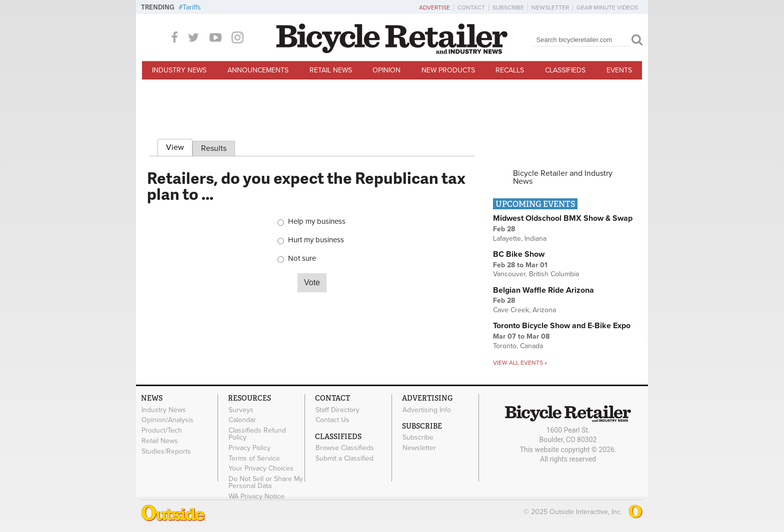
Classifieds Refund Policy (257, 434)
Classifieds (565, 70)
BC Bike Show (519, 254)
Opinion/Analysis (167, 420)
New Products (448, 70)
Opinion (386, 70)
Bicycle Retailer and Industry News (563, 177)
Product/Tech (162, 431)
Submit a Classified (344, 458)
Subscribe (508, 7)
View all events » (520, 363)
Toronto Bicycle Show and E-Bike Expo (562, 326)
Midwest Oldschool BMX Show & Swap (563, 218)
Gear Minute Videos (607, 7)
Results (214, 148)
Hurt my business (316, 240)
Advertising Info (427, 410)
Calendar (242, 420)
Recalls (510, 70)
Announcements (258, 70)
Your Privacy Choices (261, 469)
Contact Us (332, 420)
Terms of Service (254, 458)
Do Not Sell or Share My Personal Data (266, 483)
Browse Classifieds (345, 448)
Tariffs (192, 7)
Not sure (302, 259)
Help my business (317, 222)
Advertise (434, 7)
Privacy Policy (249, 448)
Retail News (331, 70)
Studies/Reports (166, 451)
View (179, 146)
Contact (471, 7)
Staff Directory (337, 410)
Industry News (179, 70)
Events (619, 70)
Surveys (241, 410)
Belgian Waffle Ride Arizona (543, 290)
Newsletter (550, 7)
